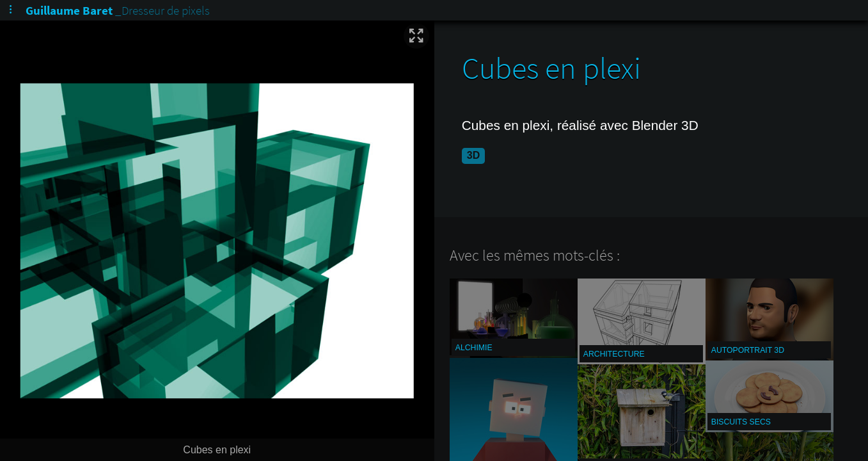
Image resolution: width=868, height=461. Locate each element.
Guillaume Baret (69, 10)
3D (473, 155)
